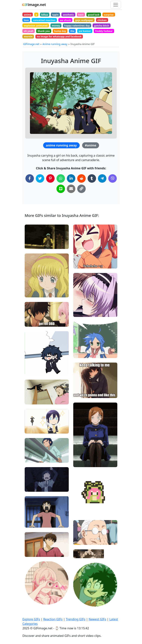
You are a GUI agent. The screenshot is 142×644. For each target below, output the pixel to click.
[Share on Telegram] (102, 178)
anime (27, 15)
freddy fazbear (104, 31)
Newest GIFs (97, 619)
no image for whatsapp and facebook (59, 36)
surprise (109, 15)
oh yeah (29, 31)
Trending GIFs (76, 619)
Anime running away (55, 44)
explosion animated (36, 26)
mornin (28, 36)
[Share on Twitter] (40, 178)
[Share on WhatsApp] (61, 178)
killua (45, 15)
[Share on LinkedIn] (71, 178)
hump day (60, 31)
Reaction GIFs (53, 619)
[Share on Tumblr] (92, 178)
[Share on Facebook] (30, 178)
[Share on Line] (61, 189)
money (56, 26)
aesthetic (68, 15)
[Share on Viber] (113, 178)
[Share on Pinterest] (50, 178)
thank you (44, 31)
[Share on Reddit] (81, 178)
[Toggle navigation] (116, 5)
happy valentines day (77, 26)
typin (55, 15)
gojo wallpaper (84, 20)
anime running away (61, 145)
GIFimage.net (31, 44)
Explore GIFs (31, 619)
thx (72, 31)
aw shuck (65, 20)
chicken (102, 20)
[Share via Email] (71, 189)
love (26, 20)
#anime (91, 145)
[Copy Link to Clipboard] (81, 189)
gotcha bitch (102, 26)
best (81, 15)
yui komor (85, 31)
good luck (94, 15)
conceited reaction (44, 20)
